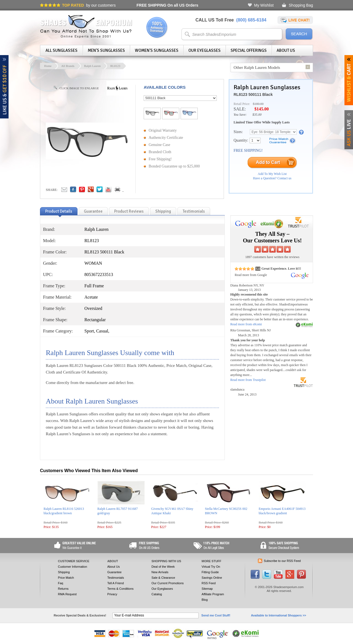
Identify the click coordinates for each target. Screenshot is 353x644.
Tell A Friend (116, 583)
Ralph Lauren (92, 66)
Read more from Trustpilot (248, 380)
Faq (61, 583)
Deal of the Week (163, 567)
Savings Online (212, 578)
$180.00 (258, 104)
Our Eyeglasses (204, 50)
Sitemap (207, 589)
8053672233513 (99, 274)
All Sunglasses (61, 50)
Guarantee (114, 572)
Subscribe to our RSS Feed (282, 561)
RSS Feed (209, 583)
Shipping (64, 572)
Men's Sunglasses (106, 50)
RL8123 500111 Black (253, 94)
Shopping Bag (301, 5)
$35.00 (257, 115)
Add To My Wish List (272, 174)
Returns (63, 589)
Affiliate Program (213, 594)
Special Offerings (249, 50)
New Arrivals (160, 572)
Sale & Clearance (163, 578)
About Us (286, 50)
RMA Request (67, 594)
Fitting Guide (210, 572)
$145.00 (261, 109)
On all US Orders (167, 5)
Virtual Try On (211, 567)
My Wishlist (264, 5)
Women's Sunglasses (157, 50)
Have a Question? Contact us (272, 178)
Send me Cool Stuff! (216, 615)
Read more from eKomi (246, 324)
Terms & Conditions (120, 589)
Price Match (66, 578)
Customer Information (73, 567)
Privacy (112, 594)
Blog (205, 600)
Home (48, 66)
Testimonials (116, 578)
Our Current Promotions (168, 583)
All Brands (68, 66)
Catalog (157, 594)
